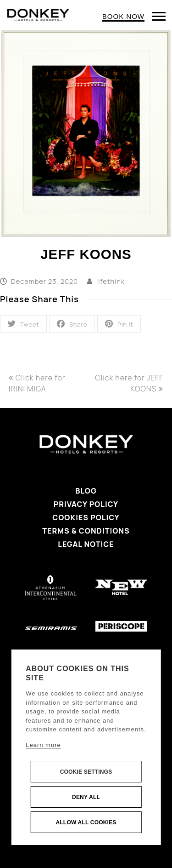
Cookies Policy (86, 517)
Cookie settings (86, 772)
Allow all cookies (86, 822)
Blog (86, 491)
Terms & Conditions (86, 531)
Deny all (86, 797)
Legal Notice (86, 544)
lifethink (111, 281)
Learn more (43, 745)
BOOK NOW (123, 16)
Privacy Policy (86, 504)
